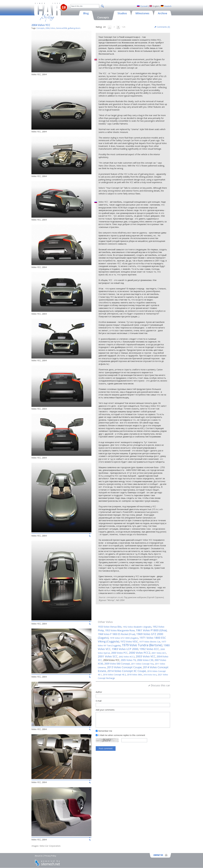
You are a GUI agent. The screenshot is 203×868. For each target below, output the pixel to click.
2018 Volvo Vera (150, 675)
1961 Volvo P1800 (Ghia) (151, 630)
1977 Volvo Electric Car (150, 642)
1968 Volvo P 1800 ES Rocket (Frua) (116, 634)
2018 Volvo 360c (135, 675)
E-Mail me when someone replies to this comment (122, 735)
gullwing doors (74, 28)
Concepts (40, 28)
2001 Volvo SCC (108, 656)
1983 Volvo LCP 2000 (125, 649)
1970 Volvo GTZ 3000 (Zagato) (124, 638)
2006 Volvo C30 (145, 660)
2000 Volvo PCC (119, 653)
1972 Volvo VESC (129, 642)
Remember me (105, 731)
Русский (144, 6)
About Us (39, 856)
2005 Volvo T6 (128, 660)
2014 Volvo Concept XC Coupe (127, 671)
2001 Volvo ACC (159, 653)
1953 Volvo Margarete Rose (120, 630)
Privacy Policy (50, 856)
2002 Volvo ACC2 (127, 657)
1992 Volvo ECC (149, 649)
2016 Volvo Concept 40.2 (114, 675)
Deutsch (168, 6)
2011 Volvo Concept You (142, 664)
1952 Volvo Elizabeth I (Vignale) (137, 627)
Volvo (53, 28)
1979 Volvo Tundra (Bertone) (142, 645)
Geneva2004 (61, 28)
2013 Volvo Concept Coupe (124, 667)
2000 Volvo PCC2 (140, 653)
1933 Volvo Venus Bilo (110, 627)
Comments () (163, 27)
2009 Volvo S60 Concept (117, 664)
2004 (47, 28)
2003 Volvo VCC (146, 656)
